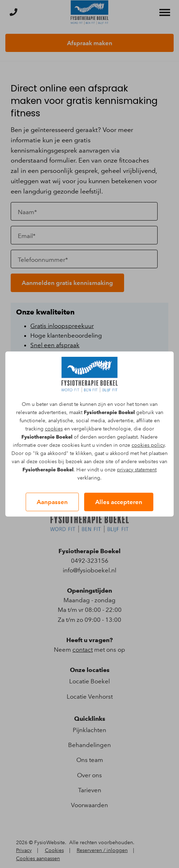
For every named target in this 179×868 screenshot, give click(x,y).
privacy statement (137, 470)
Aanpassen (52, 502)
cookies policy (148, 445)
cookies (54, 429)
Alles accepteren (119, 502)
